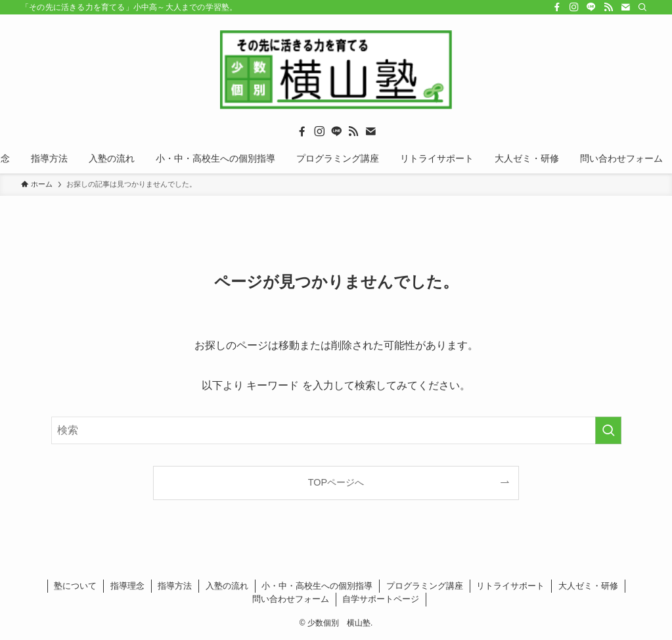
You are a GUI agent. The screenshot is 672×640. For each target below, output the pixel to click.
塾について (75, 586)
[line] (591, 7)
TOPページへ (336, 482)
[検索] (642, 7)
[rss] (608, 7)
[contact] (625, 7)
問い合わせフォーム (291, 599)
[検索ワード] (336, 430)
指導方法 (175, 586)
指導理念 (127, 586)
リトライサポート (510, 586)
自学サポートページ (381, 599)
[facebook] (557, 7)
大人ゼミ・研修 (588, 586)
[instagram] (574, 7)
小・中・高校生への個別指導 (317, 586)
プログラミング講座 (425, 586)
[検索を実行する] (608, 430)
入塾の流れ (227, 586)
